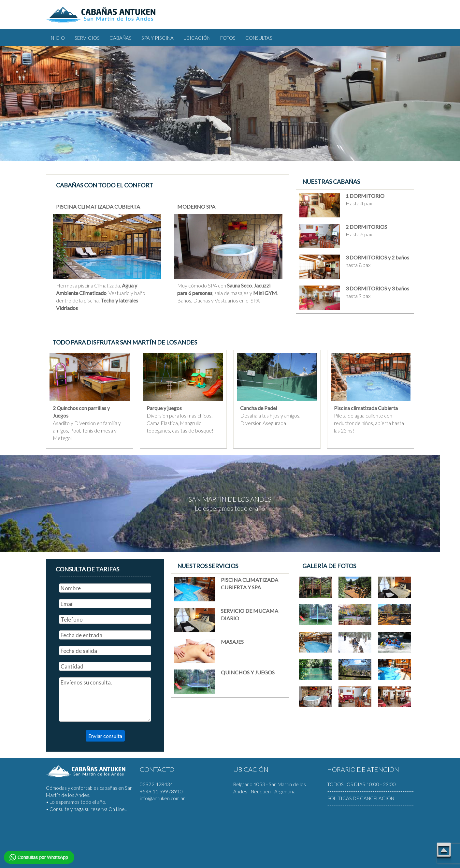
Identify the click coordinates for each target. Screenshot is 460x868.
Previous (9, 164)
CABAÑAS (121, 38)
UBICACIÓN (197, 38)
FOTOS (228, 38)
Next (24, 164)
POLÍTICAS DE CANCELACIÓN (361, 798)
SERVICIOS (87, 38)
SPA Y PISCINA (158, 38)
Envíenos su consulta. (105, 699)
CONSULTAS (259, 38)
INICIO (57, 38)
